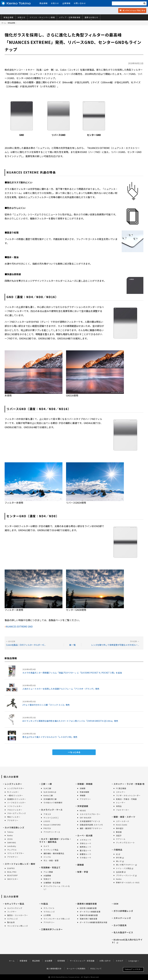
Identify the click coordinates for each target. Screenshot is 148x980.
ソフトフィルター (15, 806)
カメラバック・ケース (52, 810)
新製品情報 (9, 18)
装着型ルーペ (85, 854)
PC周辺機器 (121, 788)
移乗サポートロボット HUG (128, 882)
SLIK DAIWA (50, 792)
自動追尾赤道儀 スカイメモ (91, 825)
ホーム (4, 23)
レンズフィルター (13, 784)
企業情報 (66, 3)
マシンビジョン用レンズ (18, 926)
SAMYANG (12, 842)
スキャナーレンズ (122, 918)
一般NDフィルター (15, 795)
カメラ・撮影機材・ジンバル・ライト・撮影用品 (55, 840)
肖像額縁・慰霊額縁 (52, 883)
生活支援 (121, 872)
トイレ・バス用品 (125, 868)
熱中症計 (120, 828)
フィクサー (12, 912)
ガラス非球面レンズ (123, 911)
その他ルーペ (85, 858)
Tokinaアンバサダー (133, 969)
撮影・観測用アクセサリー (91, 828)
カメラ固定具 (120, 925)
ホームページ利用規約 (76, 968)
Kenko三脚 (48, 795)
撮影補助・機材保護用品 (54, 853)
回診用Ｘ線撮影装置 (88, 908)
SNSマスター (13, 879)
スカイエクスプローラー (90, 814)
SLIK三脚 (47, 788)
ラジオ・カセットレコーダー (128, 795)
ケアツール (121, 839)
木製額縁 (47, 875)
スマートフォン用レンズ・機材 (20, 864)
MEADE (83, 810)
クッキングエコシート (125, 842)
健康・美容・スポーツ (124, 817)
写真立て (47, 879)
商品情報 (44, 3)
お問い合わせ (80, 3)
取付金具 (11, 922)
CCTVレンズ (13, 919)
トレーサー (121, 802)
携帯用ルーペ (85, 847)
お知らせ (55, 3)
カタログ (120, 961)
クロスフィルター (15, 810)
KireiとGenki (122, 825)
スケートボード (123, 821)
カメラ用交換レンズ (15, 827)
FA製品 (45, 904)
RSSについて (96, 968)
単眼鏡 (83, 795)
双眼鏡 (83, 788)
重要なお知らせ (91, 18)
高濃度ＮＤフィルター (17, 799)
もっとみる (75, 752)
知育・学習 (83, 872)
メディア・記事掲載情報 (70, 18)
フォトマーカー (123, 810)
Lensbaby (12, 846)
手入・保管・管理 (51, 860)
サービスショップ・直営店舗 (82, 961)
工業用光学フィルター (52, 929)
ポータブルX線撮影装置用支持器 (94, 922)
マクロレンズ (49, 912)
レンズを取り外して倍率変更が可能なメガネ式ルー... (115, 645)
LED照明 (47, 915)
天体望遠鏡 (83, 806)
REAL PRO (12, 872)
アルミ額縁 (48, 872)
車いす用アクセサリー (126, 865)
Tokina (10, 832)
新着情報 (23, 961)
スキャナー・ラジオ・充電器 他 (129, 784)
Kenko (10, 835)
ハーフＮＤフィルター (17, 802)
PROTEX (47, 828)
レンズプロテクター (16, 788)
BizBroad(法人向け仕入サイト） (127, 941)
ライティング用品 (51, 850)
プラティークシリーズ (126, 875)
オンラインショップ (132, 10)
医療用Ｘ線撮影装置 (87, 904)
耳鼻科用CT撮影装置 (89, 919)
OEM (116, 904)
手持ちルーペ (85, 843)
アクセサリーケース (52, 832)
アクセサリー (13, 820)
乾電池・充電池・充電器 (126, 799)
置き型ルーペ (85, 850)
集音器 (119, 832)
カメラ (46, 846)
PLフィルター (13, 792)
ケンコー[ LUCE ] (51, 818)
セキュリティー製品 (14, 904)
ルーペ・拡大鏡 (85, 835)
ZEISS (10, 839)
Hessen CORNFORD (52, 825)
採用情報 (61, 961)
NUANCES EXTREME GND (19, 626)
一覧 (72, 645)
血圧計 (119, 835)
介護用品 (118, 850)
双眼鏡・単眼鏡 (85, 784)
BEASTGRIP (13, 875)
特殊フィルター (14, 817)
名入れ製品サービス (123, 932)
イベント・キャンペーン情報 (42, 18)
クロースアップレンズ (17, 813)
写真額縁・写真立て (51, 867)
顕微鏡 (81, 865)
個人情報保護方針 (54, 968)
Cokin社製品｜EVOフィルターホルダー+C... (26, 645)
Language (134, 961)
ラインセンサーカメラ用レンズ (57, 919)
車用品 (119, 806)
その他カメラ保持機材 (53, 802)
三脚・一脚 (46, 784)
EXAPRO (11, 868)
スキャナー (121, 792)
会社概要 (49, 961)
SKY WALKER (86, 818)
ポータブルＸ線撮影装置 (90, 912)
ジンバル (47, 857)
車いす (120, 861)
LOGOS (47, 821)
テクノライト (49, 908)
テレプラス (12, 850)
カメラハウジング (15, 908)
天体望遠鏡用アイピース (90, 821)
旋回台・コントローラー (18, 915)
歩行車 (120, 858)
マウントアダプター (16, 853)
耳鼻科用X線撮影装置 (89, 915)
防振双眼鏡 (84, 792)
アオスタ (47, 814)
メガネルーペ (85, 840)
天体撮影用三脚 (50, 799)
